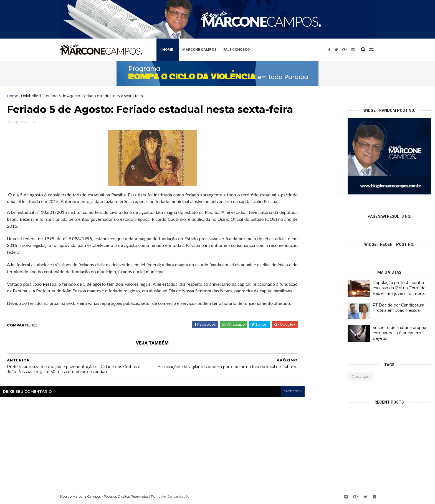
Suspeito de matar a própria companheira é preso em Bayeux (399, 333)
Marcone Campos (199, 50)
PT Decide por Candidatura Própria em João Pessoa (398, 308)
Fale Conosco (237, 50)
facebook (293, 391)
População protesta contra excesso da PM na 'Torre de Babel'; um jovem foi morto (399, 288)
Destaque (361, 376)
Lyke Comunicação (174, 496)
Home (168, 50)
